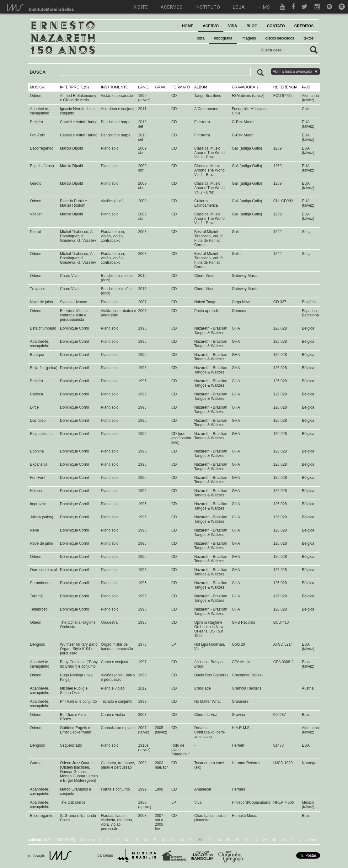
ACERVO (211, 26)
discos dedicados (280, 38)
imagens (249, 38)
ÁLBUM (201, 87)
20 (182, 840)
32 (292, 840)
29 (265, 840)
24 (219, 840)
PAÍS (306, 87)
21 (191, 840)
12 (108, 840)
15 (136, 840)
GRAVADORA (244, 87)
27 (246, 840)
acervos (172, 7)
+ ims (264, 7)
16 (145, 840)
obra (201, 38)
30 (274, 840)
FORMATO (181, 87)
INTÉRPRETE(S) (74, 87)
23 (209, 840)
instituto (208, 7)
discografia (223, 38)
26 (237, 840)
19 (172, 840)
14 (127, 840)
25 (228, 840)
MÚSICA (37, 87)
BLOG (252, 26)
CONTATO (276, 26)
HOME (188, 26)
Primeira (87, 840)
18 (163, 840)
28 (256, 840)
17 (154, 840)
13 (117, 840)
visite (141, 7)
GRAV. (160, 87)
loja (239, 7)
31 (283, 840)
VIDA (233, 26)
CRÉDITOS (304, 26)
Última (312, 840)
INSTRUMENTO (115, 87)
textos (308, 38)
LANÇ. (144, 87)
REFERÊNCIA (285, 87)
